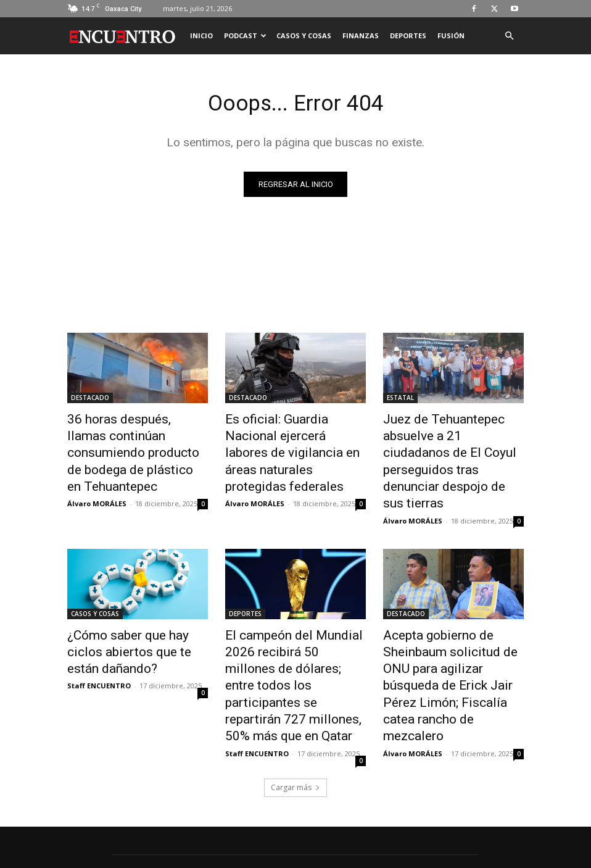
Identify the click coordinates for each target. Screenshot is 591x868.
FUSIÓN (451, 35)
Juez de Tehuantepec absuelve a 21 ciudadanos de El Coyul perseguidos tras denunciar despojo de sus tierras (450, 448)
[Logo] (126, 36)
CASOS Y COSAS (304, 35)
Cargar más (295, 721)
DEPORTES (408, 35)
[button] (509, 36)
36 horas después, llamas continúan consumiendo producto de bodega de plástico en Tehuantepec (126, 441)
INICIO (201, 35)
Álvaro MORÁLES (97, 477)
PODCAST (245, 35)
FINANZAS (361, 35)
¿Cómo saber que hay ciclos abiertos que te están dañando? (133, 617)
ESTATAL (400, 400)
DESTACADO (90, 400)
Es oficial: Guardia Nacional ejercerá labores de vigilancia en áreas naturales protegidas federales (294, 441)
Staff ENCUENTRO (99, 646)
